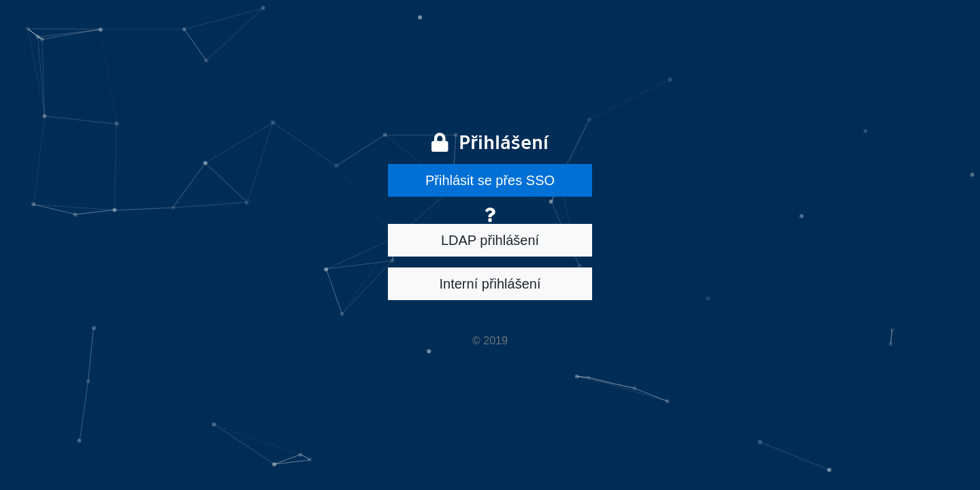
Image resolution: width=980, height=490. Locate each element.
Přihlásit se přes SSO (490, 180)
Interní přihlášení (490, 284)
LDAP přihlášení (490, 240)
